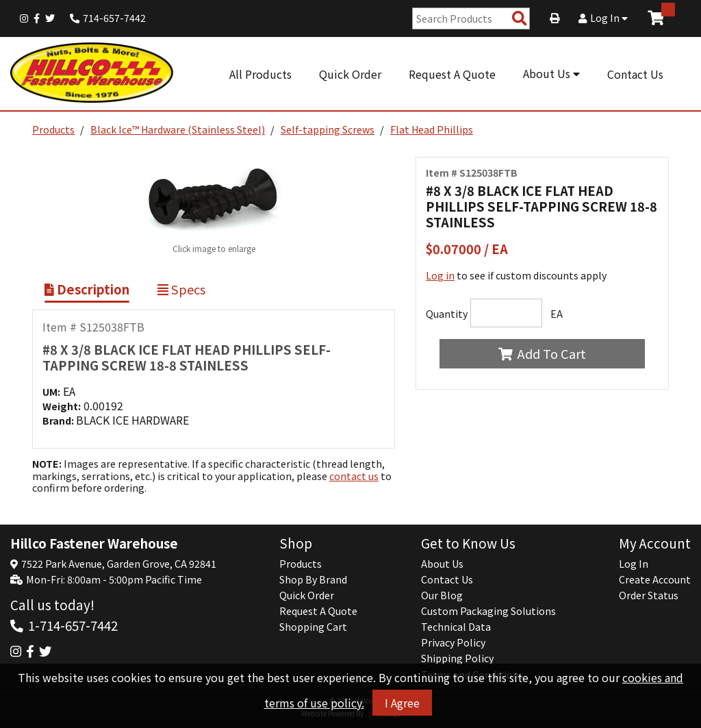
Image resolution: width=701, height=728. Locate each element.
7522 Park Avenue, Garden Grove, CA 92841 (119, 564)
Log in (440, 275)
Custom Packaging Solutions (488, 611)
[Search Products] (520, 19)
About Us (551, 73)
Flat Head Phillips (432, 129)
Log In (603, 18)
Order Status (649, 595)
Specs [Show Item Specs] (181, 289)
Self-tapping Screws (328, 129)
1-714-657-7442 (73, 625)
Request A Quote (452, 74)
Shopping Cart (313, 627)
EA (557, 314)
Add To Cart (542, 353)
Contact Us (635, 74)
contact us (354, 476)
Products (53, 129)
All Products (260, 74)
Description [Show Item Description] (87, 289)
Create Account (655, 579)
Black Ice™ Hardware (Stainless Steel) (178, 129)
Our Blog (442, 595)
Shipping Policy (457, 658)
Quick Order (350, 74)
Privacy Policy (453, 642)
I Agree (402, 703)
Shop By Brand (313, 579)
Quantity (447, 314)
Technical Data (456, 627)
